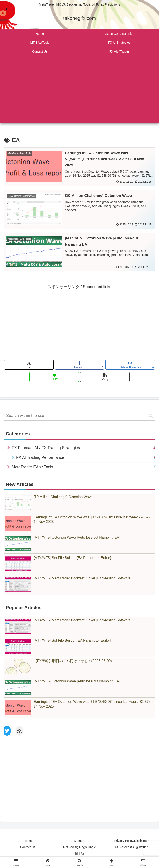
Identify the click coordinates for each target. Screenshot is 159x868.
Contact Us (28, 847)
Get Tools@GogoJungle (80, 847)
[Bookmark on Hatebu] (130, 365)
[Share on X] (29, 365)
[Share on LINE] (54, 377)
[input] (79, 416)
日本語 (79, 854)
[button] (105, 377)
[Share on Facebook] (80, 365)
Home (28, 841)
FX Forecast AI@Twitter (131, 847)
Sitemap (79, 841)
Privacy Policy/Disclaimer (131, 841)
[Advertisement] (79, 92)
